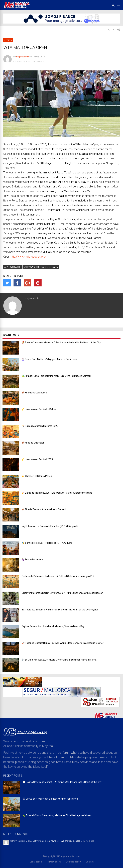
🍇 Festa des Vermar (33, 560)
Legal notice (36, 862)
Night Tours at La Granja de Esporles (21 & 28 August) (50, 526)
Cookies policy (73, 862)
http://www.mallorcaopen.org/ (28, 257)
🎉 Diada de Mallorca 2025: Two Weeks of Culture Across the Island (57, 493)
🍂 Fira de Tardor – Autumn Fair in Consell (44, 509)
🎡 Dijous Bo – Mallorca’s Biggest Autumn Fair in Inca (49, 359)
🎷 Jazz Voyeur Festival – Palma (39, 409)
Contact (90, 862)
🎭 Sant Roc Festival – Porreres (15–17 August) (47, 543)
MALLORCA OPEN (31, 267)
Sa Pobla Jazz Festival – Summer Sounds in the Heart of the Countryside (60, 610)
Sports (8, 40)
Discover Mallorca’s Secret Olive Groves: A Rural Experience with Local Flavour (62, 593)
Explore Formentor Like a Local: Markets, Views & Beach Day (53, 626)
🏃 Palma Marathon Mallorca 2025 (40, 426)
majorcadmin (23, 57)
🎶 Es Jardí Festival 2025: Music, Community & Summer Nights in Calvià (59, 660)
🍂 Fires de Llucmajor (33, 443)
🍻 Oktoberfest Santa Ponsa (37, 476)
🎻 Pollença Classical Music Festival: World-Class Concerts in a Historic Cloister (63, 643)
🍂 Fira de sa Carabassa (34, 393)
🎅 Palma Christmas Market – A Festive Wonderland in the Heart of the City (61, 343)
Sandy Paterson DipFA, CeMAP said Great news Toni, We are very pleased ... (46, 841)
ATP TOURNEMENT (13, 267)
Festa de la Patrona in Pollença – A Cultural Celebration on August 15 (58, 576)
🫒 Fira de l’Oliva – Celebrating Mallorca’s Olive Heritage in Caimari (56, 376)
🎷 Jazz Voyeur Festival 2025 (37, 459)
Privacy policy (54, 862)
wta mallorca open (50, 267)
